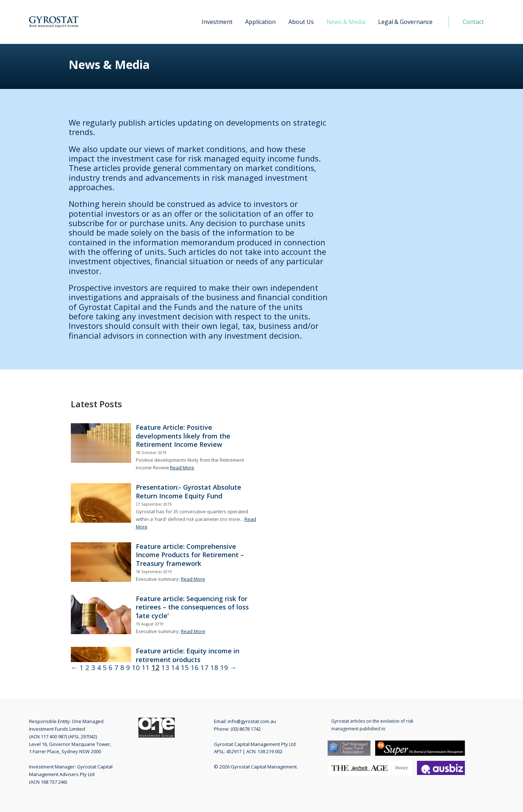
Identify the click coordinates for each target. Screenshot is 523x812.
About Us (301, 22)
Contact (473, 22)
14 (175, 667)
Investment (217, 22)
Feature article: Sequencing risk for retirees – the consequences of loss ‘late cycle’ (192, 607)
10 (136, 667)
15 (185, 667)
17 (204, 667)
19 (224, 667)
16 (195, 667)
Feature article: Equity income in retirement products (188, 655)
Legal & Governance (405, 22)
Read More (182, 468)
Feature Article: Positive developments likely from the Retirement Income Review (183, 436)
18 (214, 667)
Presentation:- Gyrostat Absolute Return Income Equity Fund (188, 491)
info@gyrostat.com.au (252, 721)
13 (165, 667)
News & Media (346, 22)
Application (260, 22)
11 (146, 667)
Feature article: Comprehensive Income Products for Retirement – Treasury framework (190, 555)
